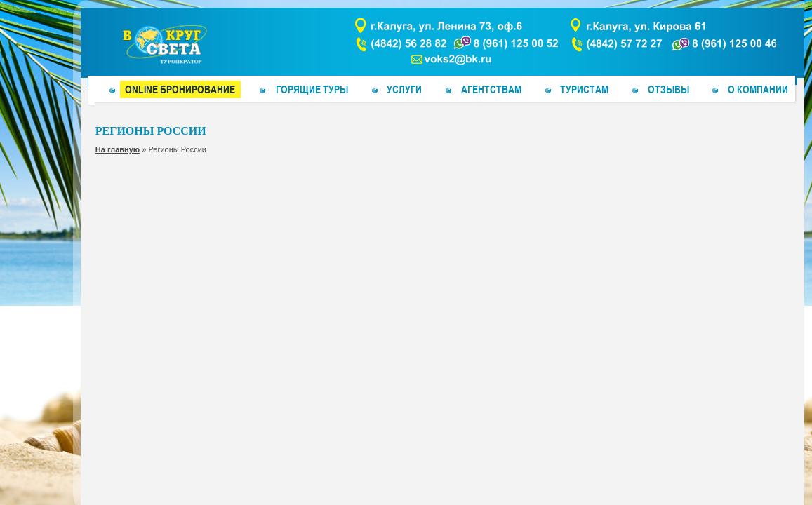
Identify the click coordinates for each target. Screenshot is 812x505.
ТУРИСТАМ (584, 89)
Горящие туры (312, 89)
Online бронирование (180, 89)
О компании (758, 89)
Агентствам (491, 89)
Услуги (404, 89)
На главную (118, 149)
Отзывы (668, 89)
